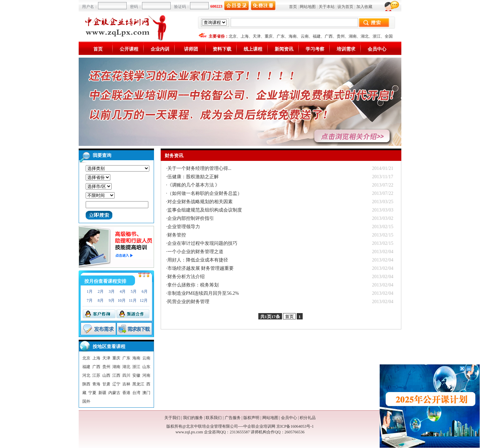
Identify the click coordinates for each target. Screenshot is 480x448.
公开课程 (129, 49)
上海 (245, 36)
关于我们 (172, 418)
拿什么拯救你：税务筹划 (193, 285)
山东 (146, 367)
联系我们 (214, 418)
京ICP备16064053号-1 (295, 426)
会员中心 (377, 49)
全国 (389, 36)
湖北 (365, 36)
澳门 (146, 393)
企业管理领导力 (184, 227)
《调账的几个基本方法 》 (194, 185)
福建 (317, 36)
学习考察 (315, 49)
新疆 (102, 393)
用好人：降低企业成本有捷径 (198, 260)
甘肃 (106, 384)
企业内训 (160, 49)
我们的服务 (193, 418)
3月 (112, 291)
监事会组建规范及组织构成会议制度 (205, 210)
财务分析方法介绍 (186, 277)
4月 (123, 291)
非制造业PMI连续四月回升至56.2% (203, 293)
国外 (86, 401)
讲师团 (191, 49)
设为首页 (345, 7)
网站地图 (308, 7)
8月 (101, 300)
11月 (133, 300)
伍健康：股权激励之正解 (193, 177)
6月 (145, 291)
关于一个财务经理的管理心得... (199, 168)
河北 (86, 375)
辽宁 (116, 384)
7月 (90, 300)
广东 (281, 36)
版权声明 (251, 418)
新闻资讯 (284, 49)
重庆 (269, 36)
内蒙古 (114, 393)
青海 (96, 384)
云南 (305, 36)
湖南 (353, 36)
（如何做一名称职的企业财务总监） (205, 193)
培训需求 (346, 49)
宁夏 (92, 393)
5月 (134, 291)
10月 (122, 300)
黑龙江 (138, 384)
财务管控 (177, 235)
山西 (106, 375)
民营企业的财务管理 (188, 302)
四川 (126, 375)
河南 (146, 375)
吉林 (126, 384)
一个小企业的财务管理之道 (195, 252)
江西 (116, 375)
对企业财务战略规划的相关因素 (200, 202)
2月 (101, 291)
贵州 (341, 36)
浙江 (377, 36)
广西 (329, 36)
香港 (126, 393)
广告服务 (233, 418)
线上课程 (253, 49)
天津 (257, 36)
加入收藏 (364, 7)
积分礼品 (308, 418)
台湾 (136, 393)
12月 (144, 300)
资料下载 (222, 49)
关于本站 (327, 7)
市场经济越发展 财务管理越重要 (201, 268)
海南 (293, 36)
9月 (112, 300)
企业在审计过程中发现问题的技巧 (202, 243)
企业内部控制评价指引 (191, 218)
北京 (233, 36)
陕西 (86, 384)
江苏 (96, 375)
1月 (90, 291)
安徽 (136, 375)
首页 (293, 7)
